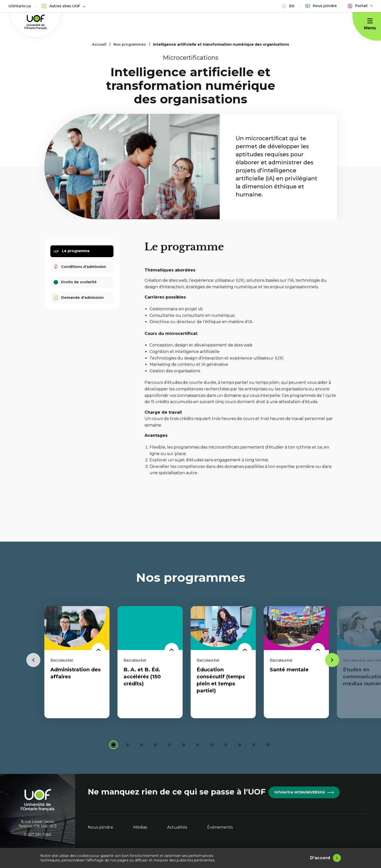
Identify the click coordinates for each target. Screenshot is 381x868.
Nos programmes (130, 44)
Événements (220, 827)
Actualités (177, 827)
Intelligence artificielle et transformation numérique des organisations (221, 44)
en (288, 6)
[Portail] (360, 6)
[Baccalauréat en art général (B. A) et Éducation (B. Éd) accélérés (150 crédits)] (150, 662)
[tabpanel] (77, 662)
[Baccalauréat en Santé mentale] (296, 662)
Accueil (99, 44)
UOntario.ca (20, 6)
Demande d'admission (79, 298)
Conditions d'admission (80, 267)
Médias (140, 827)
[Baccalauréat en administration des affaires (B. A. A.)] (77, 662)
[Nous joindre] (321, 6)
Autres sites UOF (63, 6)
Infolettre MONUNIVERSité (304, 792)
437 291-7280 (39, 835)
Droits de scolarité (75, 282)
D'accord (320, 858)
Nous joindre (100, 827)
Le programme (72, 251)
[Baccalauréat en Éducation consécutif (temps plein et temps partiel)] (223, 662)
